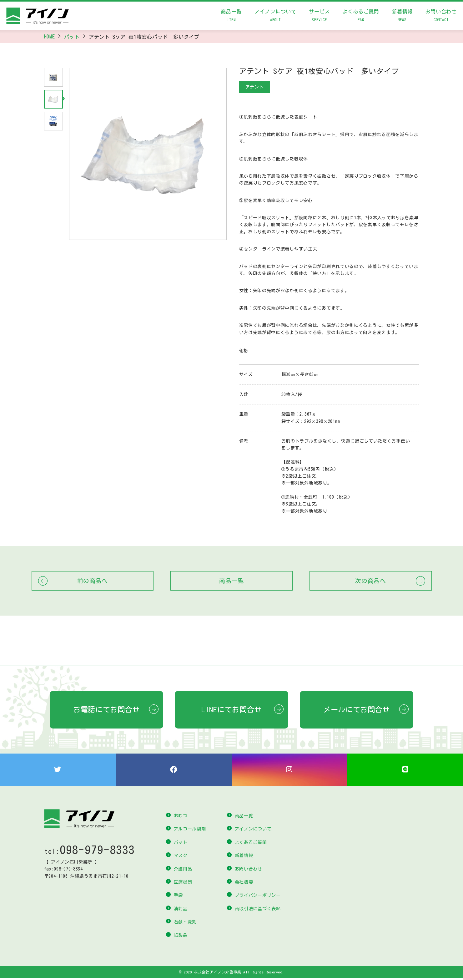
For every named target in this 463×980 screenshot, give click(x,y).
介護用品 (183, 871)
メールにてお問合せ (357, 710)
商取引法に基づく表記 (258, 910)
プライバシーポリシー (258, 897)
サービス (319, 17)
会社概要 (244, 884)
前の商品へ (92, 581)
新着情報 (402, 17)
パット (72, 37)
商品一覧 (231, 17)
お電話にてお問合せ (106, 710)
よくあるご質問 (361, 17)
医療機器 (183, 884)
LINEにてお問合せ (231, 710)
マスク (181, 857)
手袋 (178, 897)
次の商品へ (371, 581)
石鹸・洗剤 (185, 923)
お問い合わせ (441, 17)
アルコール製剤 (190, 831)
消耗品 (181, 910)
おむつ (181, 817)
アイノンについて (275, 17)
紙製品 (181, 937)
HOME (50, 37)
